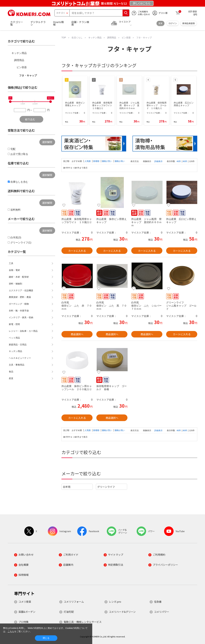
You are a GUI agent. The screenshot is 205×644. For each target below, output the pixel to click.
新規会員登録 (189, 23)
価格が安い (107, 161)
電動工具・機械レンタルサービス (83, 622)
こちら (11, 631)
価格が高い (120, 161)
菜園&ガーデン (27, 612)
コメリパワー (162, 612)
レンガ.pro (115, 602)
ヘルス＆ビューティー (20, 358)
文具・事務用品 (17, 365)
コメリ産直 (25, 602)
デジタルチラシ (38, 23)
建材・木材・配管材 (19, 277)
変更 (160, 23)
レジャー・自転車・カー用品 (23, 331)
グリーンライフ (106, 487)
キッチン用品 (19, 53)
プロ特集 (24, 622)
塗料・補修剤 (15, 284)
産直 (11, 378)
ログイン (173, 23)
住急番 (158, 602)
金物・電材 (14, 270)
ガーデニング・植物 (19, 304)
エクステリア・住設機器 (21, 290)
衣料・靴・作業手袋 (19, 311)
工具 (11, 263)
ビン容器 (22, 67)
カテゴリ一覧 (17, 23)
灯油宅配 (69, 612)
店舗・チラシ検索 (80, 23)
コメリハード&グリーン (122, 612)
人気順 (88, 161)
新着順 (97, 161)
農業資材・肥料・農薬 (20, 297)
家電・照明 (14, 324)
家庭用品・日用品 (18, 345)
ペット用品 (14, 338)
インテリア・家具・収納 (21, 317)
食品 (11, 372)
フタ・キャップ (28, 75)
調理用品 (19, 60)
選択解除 (47, 142)
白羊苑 (67, 487)
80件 (185, 161)
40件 (179, 161)
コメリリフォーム (74, 602)
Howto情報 (58, 23)
